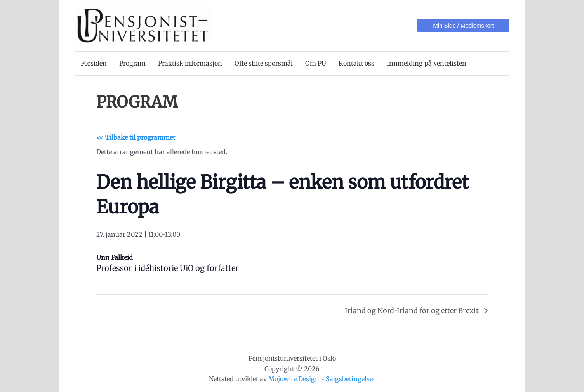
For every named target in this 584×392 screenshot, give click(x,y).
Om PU (316, 63)
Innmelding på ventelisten (427, 63)
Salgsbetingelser (351, 379)
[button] (463, 25)
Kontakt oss (356, 63)
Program (132, 63)
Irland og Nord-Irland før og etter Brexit (413, 311)
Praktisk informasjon (190, 63)
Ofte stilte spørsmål (264, 63)
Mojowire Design (294, 379)
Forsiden (94, 63)
